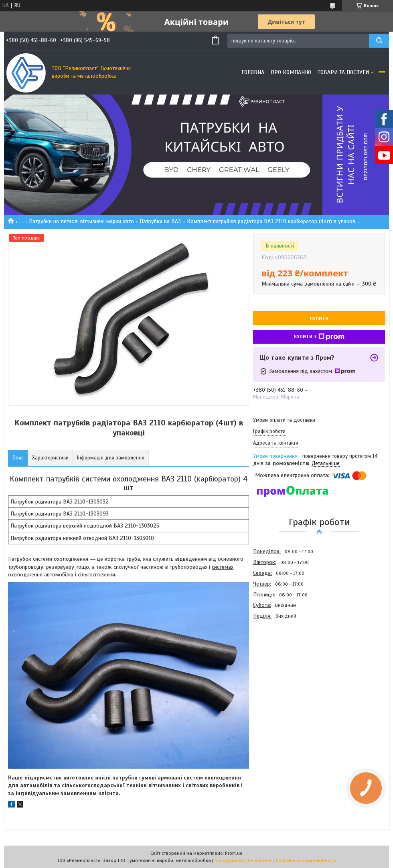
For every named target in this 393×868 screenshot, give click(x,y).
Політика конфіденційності (306, 860)
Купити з (319, 337)
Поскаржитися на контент (243, 860)
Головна (253, 72)
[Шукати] (379, 41)
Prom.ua (234, 853)
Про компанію (291, 72)
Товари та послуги (343, 72)
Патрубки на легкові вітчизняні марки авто (81, 221)
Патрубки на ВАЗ (160, 221)
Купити (319, 318)
